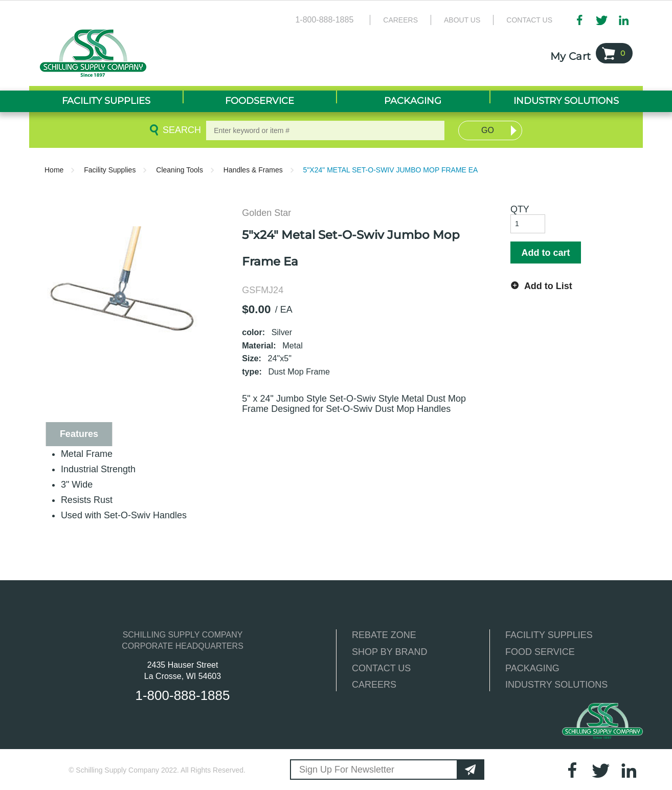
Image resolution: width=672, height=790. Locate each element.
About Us (462, 20)
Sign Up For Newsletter (347, 770)
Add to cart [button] (545, 253)
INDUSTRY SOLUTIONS (556, 685)
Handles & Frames (253, 170)
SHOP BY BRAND (389, 652)
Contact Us (529, 20)
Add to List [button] (548, 286)
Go (488, 130)
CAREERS (374, 685)
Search (180, 130)
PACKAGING (532, 668)
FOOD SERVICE (540, 652)
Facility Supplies (110, 170)
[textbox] (325, 130)
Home (54, 170)
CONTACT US (381, 668)
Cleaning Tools (180, 170)
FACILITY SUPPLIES (549, 635)
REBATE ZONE (384, 635)
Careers (400, 20)
